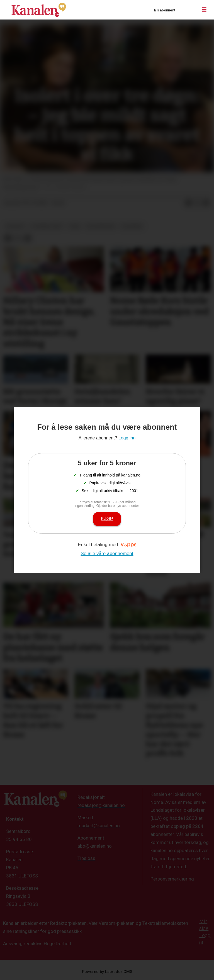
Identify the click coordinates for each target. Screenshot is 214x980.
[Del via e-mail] (206, 203)
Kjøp (107, 519)
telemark (132, 226)
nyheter (15, 226)
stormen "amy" (47, 226)
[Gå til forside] (39, 10)
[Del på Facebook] (188, 203)
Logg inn (186, 10)
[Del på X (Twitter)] (197, 203)
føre (75, 226)
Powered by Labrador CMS (107, 972)
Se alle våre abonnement (107, 554)
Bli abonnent (165, 10)
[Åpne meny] (204, 10)
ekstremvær (101, 226)
